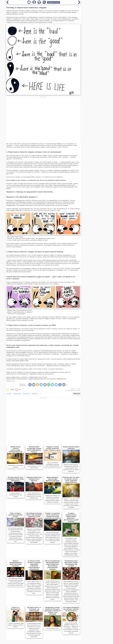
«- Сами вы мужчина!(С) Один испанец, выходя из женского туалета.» (16, 625)
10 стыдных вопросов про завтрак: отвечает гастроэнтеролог (71, 609)
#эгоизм (78, 389)
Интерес (9, 394)
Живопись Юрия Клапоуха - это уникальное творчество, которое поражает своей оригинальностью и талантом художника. (71, 468)
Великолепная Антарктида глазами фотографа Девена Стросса (34, 449)
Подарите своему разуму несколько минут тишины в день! (53, 448)
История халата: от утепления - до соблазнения (34, 609)
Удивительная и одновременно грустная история (16, 495)
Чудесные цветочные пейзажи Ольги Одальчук (34, 479)
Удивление (35, 394)
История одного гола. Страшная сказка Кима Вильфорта (16, 479)
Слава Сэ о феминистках (16, 608)
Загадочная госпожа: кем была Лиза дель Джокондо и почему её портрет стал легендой (53, 611)
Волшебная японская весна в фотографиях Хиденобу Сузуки (34, 515)
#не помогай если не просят (73, 391)
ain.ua (13, 381)
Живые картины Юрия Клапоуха (71, 448)
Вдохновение (17, 394)
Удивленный (77, 393)
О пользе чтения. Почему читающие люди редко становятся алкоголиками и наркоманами (34, 565)
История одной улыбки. (53, 628)
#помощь (73, 389)
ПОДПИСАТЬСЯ (54, 2)
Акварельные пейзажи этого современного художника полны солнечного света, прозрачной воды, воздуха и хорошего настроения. (53, 499)
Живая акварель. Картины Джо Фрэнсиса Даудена (53, 479)
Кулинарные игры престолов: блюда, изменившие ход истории (71, 563)
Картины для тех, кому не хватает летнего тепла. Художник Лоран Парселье (71, 480)
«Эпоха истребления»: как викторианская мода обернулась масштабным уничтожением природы (53, 565)
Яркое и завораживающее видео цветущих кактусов (16, 563)
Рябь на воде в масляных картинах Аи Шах (16, 515)
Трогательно (26, 394)
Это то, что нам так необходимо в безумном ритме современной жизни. (53, 464)
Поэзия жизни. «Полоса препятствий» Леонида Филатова (16, 449)
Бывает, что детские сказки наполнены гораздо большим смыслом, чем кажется (53, 516)
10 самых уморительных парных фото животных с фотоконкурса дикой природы (71, 517)
